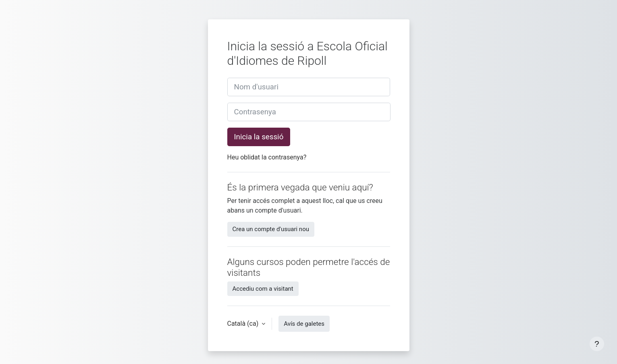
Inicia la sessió (259, 137)
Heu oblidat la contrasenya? (267, 157)
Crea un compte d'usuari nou (271, 229)
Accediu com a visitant (263, 289)
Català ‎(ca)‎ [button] (244, 324)
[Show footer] (597, 344)
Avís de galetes (304, 324)
